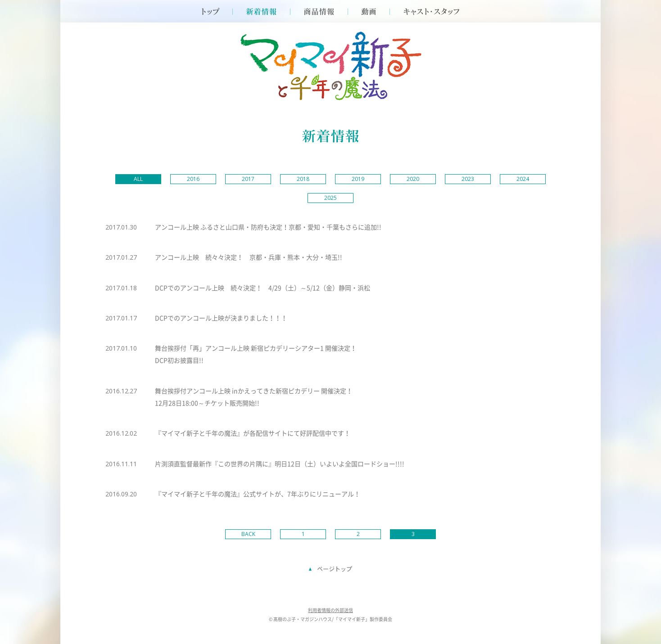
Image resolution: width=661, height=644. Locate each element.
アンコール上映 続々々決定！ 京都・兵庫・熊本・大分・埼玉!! (249, 257)
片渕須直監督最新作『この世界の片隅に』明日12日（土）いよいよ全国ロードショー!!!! (280, 464)
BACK (248, 534)
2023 (468, 179)
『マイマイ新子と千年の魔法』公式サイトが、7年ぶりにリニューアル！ (258, 494)
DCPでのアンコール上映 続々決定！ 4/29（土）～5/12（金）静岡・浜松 (263, 288)
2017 (248, 179)
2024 (523, 179)
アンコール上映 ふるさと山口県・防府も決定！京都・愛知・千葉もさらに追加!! (268, 227)
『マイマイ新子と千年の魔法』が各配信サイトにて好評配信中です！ (253, 433)
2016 (193, 179)
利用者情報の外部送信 (330, 610)
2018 (303, 179)
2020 (413, 179)
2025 (330, 198)
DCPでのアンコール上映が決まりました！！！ (221, 318)
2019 (358, 179)
